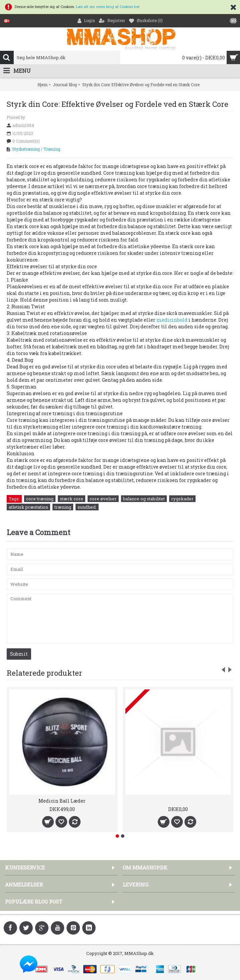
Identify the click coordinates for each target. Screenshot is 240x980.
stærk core (72, 499)
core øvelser (103, 499)
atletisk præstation (28, 507)
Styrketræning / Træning (36, 149)
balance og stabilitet (144, 499)
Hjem (42, 85)
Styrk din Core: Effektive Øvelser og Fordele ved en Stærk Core (141, 85)
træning (63, 507)
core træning (40, 499)
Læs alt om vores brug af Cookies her (108, 7)
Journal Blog (65, 85)
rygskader (182, 499)
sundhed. (87, 507)
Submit (19, 654)
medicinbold (172, 320)
